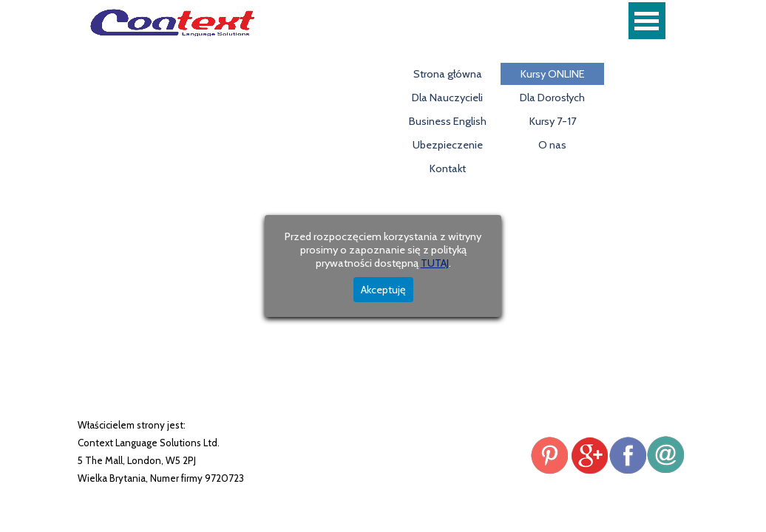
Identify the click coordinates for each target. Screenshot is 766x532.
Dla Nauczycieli (447, 98)
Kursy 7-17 (553, 121)
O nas (552, 145)
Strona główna (448, 74)
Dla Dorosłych (552, 98)
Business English (448, 121)
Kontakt (448, 168)
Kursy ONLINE (553, 74)
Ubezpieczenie (448, 145)
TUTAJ (435, 263)
